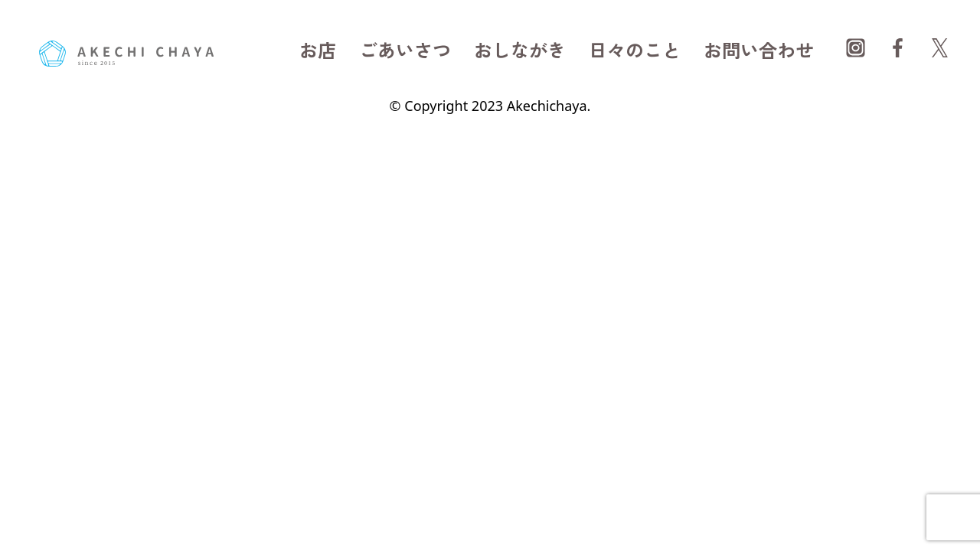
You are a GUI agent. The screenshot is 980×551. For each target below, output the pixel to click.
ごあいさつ (405, 49)
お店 (318, 49)
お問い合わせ (759, 49)
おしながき (520, 49)
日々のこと (635, 49)
